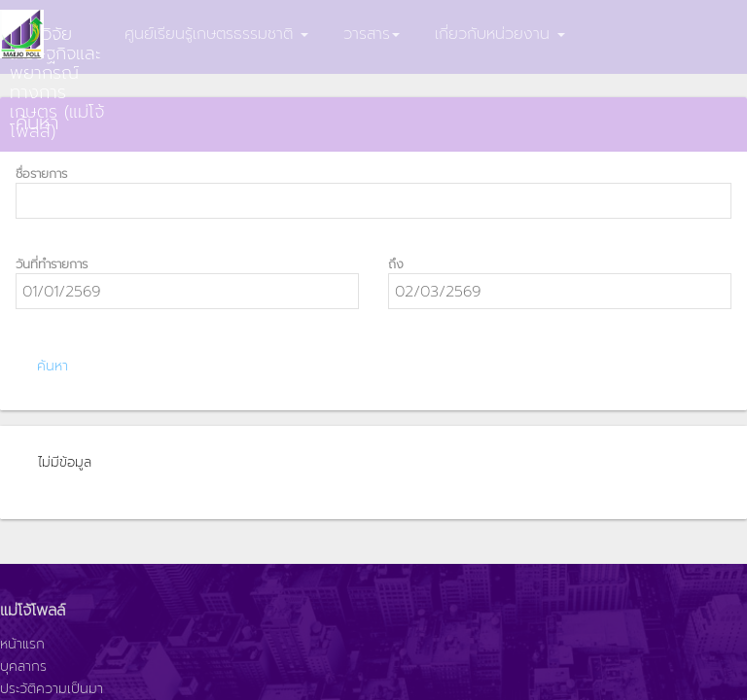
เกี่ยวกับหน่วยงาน (500, 34)
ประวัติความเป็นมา (52, 689)
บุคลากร (23, 667)
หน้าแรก (22, 645)
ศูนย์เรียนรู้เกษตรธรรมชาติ (216, 34)
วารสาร (372, 34)
